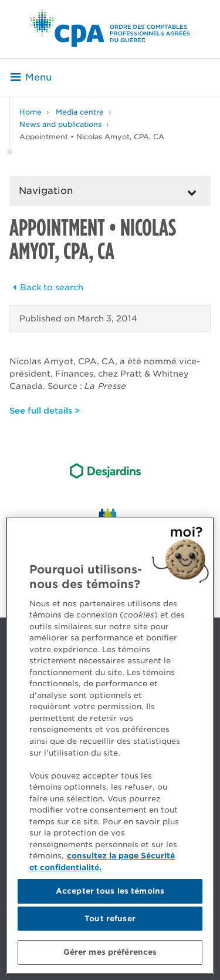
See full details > (45, 411)
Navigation (46, 191)
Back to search (46, 287)
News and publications (60, 124)
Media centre (80, 112)
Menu (31, 77)
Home (31, 112)
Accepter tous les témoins (110, 891)
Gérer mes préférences (110, 952)
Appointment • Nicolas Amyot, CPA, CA (92, 137)
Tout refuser (110, 919)
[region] (110, 746)
